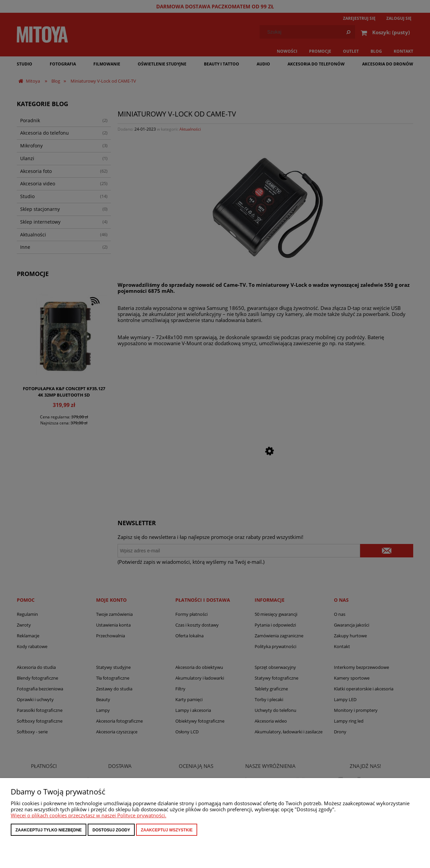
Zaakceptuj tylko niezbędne (49, 830)
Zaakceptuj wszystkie (167, 830)
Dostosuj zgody (111, 830)
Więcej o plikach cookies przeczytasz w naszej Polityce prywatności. (89, 815)
